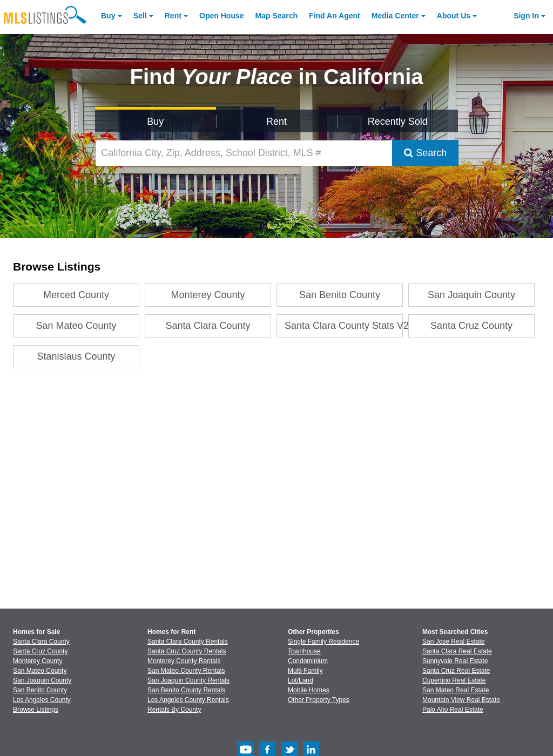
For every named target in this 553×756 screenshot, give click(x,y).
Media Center (395, 16)
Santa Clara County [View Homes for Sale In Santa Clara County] (41, 642)
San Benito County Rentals (186, 690)
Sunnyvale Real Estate (455, 661)
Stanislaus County (76, 356)
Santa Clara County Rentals (188, 642)
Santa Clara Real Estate (457, 651)
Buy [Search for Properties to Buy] (155, 122)
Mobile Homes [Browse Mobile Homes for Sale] (309, 690)
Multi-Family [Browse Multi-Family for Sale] (305, 671)
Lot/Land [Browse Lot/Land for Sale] (301, 680)
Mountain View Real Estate (461, 700)
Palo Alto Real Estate (453, 710)
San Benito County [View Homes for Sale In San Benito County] (40, 690)
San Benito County (340, 295)
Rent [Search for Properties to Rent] (276, 122)
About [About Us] (454, 16)
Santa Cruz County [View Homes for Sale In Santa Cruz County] (40, 651)
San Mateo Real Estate (456, 690)
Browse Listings (36, 710)
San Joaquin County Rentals (188, 680)
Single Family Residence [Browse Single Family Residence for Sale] (323, 642)
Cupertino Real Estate (454, 680)
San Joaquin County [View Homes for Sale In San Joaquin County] (42, 680)
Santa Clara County (208, 326)
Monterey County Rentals (184, 661)
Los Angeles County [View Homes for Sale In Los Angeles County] (42, 700)
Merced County (76, 295)
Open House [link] (221, 16)
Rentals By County (174, 710)
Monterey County (208, 295)
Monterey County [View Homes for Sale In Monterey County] (38, 661)
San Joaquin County (471, 295)
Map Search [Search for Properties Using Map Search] (277, 16)
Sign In (526, 16)
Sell (140, 16)
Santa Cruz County (471, 326)
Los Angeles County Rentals (188, 700)
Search (425, 153)
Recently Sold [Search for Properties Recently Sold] (398, 122)
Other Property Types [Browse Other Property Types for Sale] (319, 700)
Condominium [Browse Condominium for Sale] (308, 661)
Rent (173, 16)
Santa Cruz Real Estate (456, 671)
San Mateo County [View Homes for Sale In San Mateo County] (40, 671)
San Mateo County (76, 326)
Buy (108, 16)
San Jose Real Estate (453, 642)
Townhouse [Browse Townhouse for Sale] (304, 651)
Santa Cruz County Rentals (187, 651)
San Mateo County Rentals (186, 671)
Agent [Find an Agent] (335, 16)
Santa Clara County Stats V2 (344, 326)
